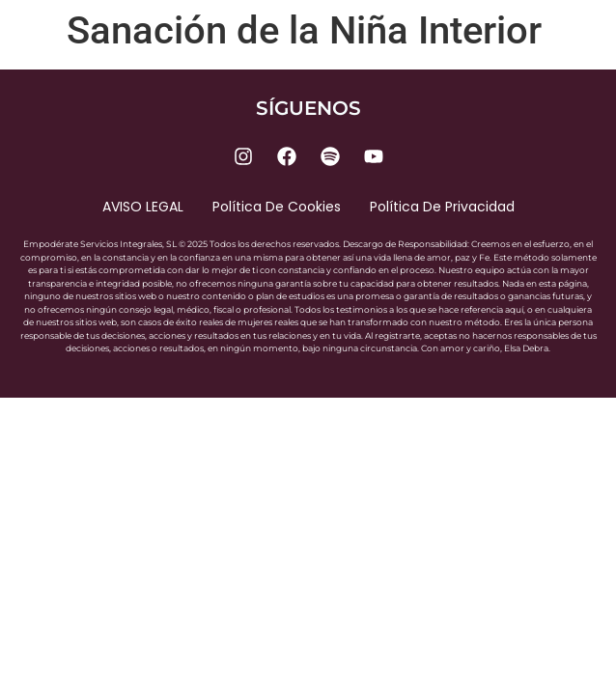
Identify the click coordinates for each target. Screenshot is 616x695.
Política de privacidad (442, 207)
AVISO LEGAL (143, 207)
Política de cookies (277, 207)
